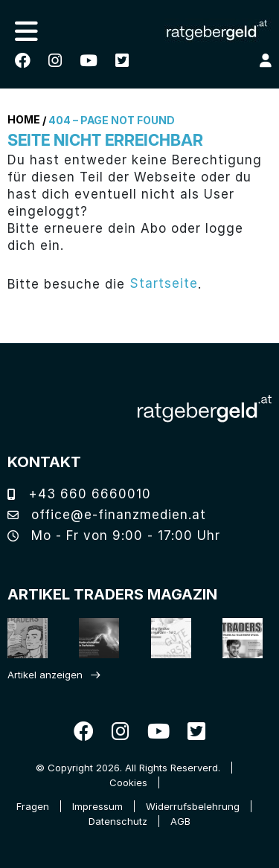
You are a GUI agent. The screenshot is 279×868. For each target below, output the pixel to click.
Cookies (128, 782)
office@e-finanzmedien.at (107, 515)
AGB (180, 821)
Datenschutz (118, 821)
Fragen (33, 806)
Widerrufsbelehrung (193, 806)
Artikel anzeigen (45, 675)
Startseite (164, 283)
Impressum (97, 806)
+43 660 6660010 (79, 494)
